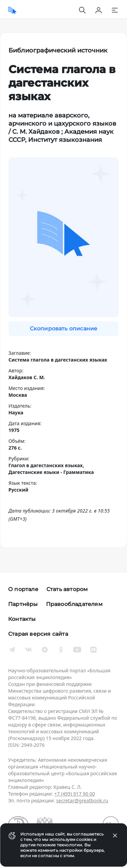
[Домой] (12, 10)
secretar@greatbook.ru (82, 800)
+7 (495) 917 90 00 (75, 794)
